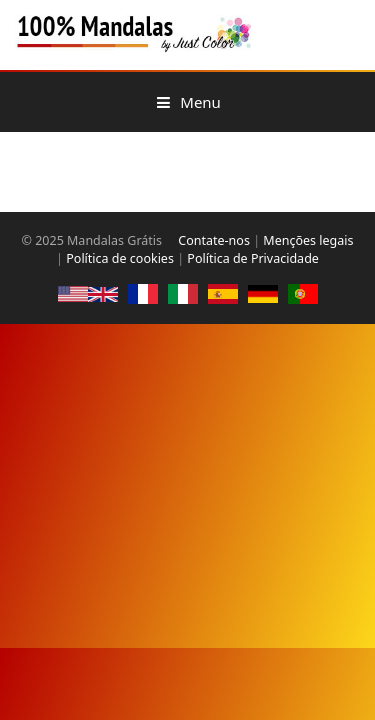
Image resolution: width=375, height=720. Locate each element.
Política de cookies (120, 258)
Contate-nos (214, 240)
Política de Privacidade (253, 258)
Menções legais (308, 240)
